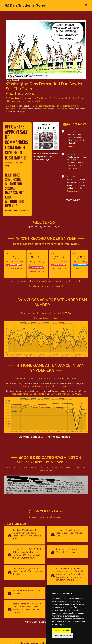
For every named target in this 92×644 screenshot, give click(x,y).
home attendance (36, 109)
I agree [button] (56, 631)
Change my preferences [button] (63, 635)
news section (24, 106)
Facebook (46, 227)
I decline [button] (66, 631)
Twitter (33, 227)
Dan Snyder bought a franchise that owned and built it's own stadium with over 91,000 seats (46, 391)
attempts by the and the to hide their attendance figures (48, 383)
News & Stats (15, 269)
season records (55, 109)
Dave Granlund (13, 80)
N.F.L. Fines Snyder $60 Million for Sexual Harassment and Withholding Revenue (15, 190)
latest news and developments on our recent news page (45, 157)
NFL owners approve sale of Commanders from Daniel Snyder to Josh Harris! (16, 142)
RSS (58, 227)
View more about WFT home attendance (46, 437)
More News (75, 200)
